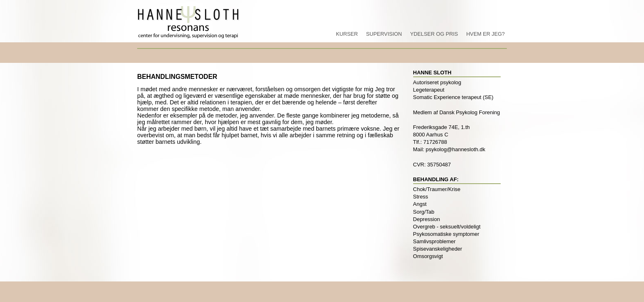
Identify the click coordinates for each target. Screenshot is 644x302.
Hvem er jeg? (485, 34)
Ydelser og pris (434, 34)
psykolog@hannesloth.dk (456, 149)
